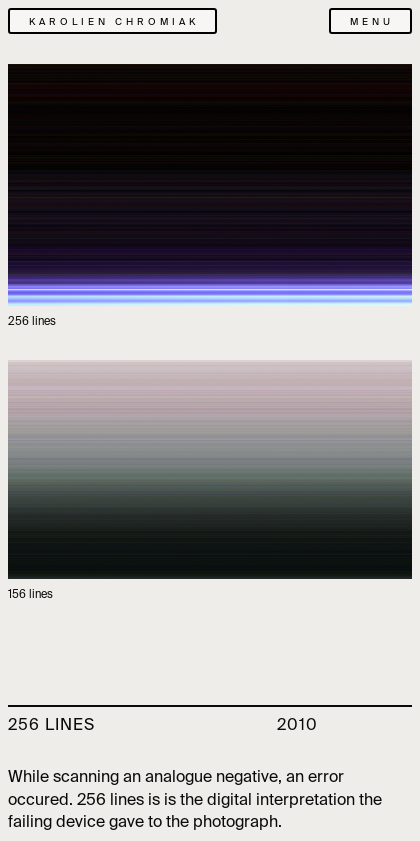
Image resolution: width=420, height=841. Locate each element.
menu (372, 22)
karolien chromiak (114, 22)
